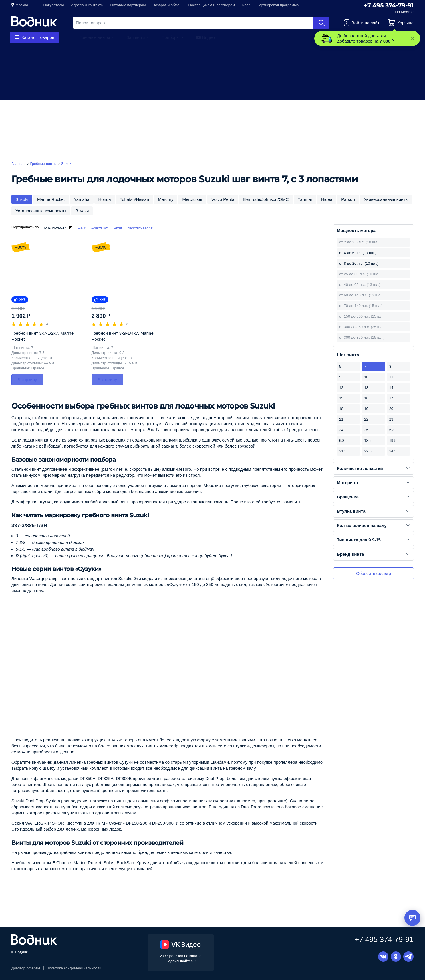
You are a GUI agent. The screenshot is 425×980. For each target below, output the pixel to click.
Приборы (170, 37)
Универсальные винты (386, 199)
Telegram (408, 957)
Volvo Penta (223, 199)
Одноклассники (396, 957)
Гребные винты (95, 37)
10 (366, 377)
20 (391, 409)
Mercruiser (192, 199)
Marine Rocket (51, 199)
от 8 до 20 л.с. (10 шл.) (359, 263)
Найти (321, 23)
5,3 (392, 430)
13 (366, 388)
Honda (105, 199)
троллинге (276, 801)
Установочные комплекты (41, 211)
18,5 (368, 440)
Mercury (166, 199)
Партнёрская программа (278, 5)
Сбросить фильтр (374, 573)
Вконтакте (383, 957)
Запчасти (136, 37)
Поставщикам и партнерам (212, 5)
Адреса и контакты (87, 5)
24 (341, 430)
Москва (22, 5)
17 (391, 398)
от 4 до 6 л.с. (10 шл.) (358, 253)
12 (341, 388)
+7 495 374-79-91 (389, 5)
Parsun (348, 199)
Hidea (327, 199)
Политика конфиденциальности (74, 968)
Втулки (82, 211)
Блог (246, 5)
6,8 (342, 440)
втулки (114, 740)
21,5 (343, 451)
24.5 (393, 451)
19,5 (393, 440)
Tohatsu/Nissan (135, 199)
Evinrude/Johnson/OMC (266, 199)
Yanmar (305, 199)
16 (366, 398)
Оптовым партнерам (128, 5)
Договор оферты (26, 968)
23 (391, 419)
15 (341, 398)
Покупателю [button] (54, 5)
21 (341, 419)
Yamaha (82, 199)
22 (366, 419)
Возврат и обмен (167, 5)
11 (391, 377)
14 (391, 388)
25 (366, 430)
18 (341, 409)
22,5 (368, 451)
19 (366, 409)
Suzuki (22, 199)
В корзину (27, 380)
